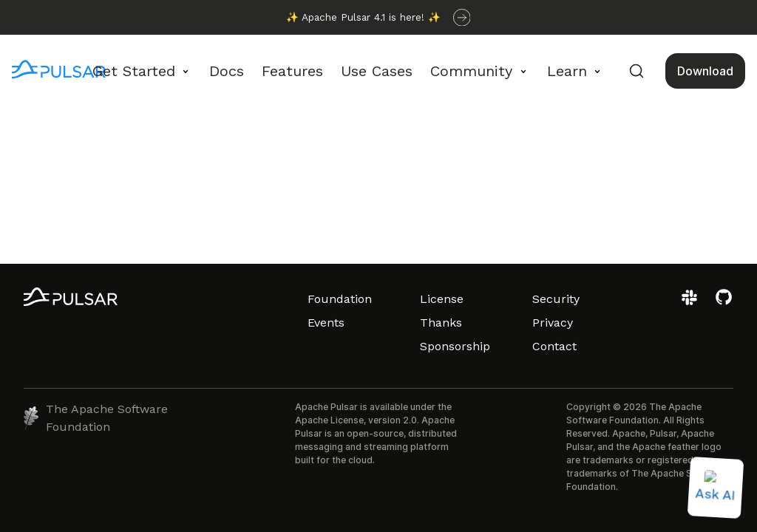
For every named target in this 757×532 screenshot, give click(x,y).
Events (326, 323)
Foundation (340, 299)
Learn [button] (567, 71)
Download (705, 71)
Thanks (441, 323)
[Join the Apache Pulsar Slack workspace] (692, 303)
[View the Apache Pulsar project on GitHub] (724, 303)
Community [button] (471, 71)
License (442, 299)
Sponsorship (455, 346)
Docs (227, 71)
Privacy (553, 323)
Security (556, 299)
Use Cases (377, 71)
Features (292, 71)
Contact (554, 346)
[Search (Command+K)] (637, 71)
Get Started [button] (134, 71)
